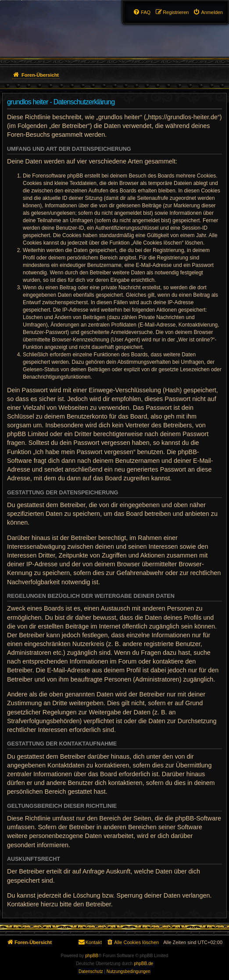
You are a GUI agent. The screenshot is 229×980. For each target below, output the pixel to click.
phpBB (92, 956)
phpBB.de (143, 964)
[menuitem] (208, 12)
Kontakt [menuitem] (90, 942)
